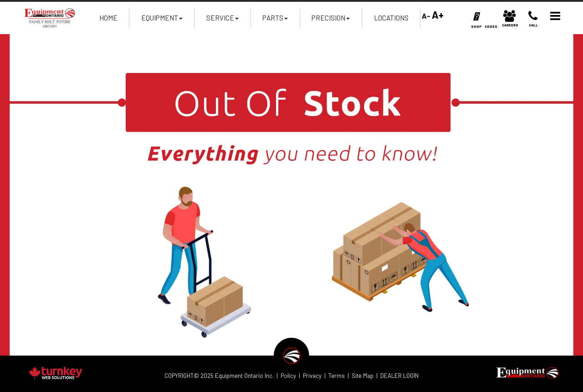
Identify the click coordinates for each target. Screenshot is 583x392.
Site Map (363, 376)
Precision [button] (331, 21)
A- (425, 16)
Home (108, 18)
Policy (288, 376)
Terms (337, 376)
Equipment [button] (162, 21)
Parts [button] (275, 21)
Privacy (312, 376)
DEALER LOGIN (399, 376)
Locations (391, 18)
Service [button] (222, 21)
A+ (438, 15)
